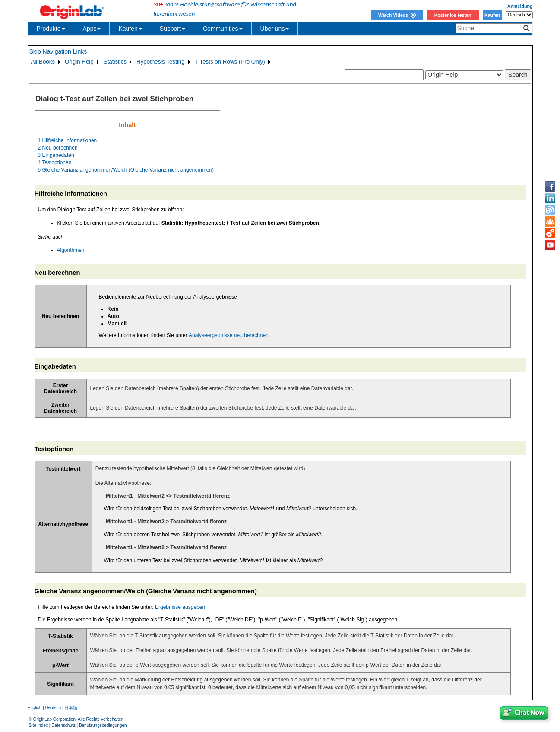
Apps (92, 29)
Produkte (51, 29)
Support (172, 29)
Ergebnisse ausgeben (180, 607)
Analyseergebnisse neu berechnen (229, 335)
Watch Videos (397, 15)
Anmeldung (520, 6)
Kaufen (492, 15)
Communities (223, 29)
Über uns (275, 29)
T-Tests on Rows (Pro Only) (230, 62)
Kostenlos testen (453, 15)
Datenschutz (63, 725)
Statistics (115, 62)
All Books (43, 62)
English (35, 708)
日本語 (71, 708)
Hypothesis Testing (161, 62)
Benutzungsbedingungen (103, 725)
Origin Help (79, 62)
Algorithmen (71, 250)
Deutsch (53, 708)
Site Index (38, 725)
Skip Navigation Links (58, 51)
